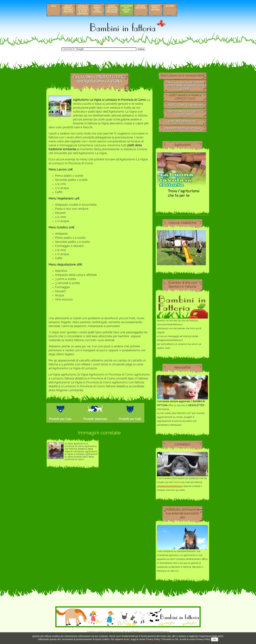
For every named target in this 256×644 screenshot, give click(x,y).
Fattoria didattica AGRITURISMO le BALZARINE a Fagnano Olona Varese (185, 86)
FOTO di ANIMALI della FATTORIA (97, 9)
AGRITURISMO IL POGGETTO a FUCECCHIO (185, 113)
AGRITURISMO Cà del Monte (185, 105)
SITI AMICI (170, 6)
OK (215, 639)
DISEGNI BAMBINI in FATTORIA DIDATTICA (68, 9)
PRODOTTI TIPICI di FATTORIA (155, 8)
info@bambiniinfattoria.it (170, 486)
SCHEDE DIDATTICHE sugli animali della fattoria (112, 9)
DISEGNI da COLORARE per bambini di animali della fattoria (83, 10)
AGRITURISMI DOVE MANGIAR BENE (127, 9)
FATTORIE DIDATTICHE (141, 7)
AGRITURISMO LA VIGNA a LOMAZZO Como (185, 97)
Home (54, 6)
